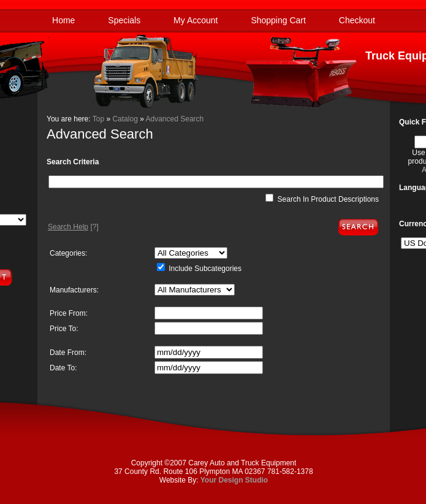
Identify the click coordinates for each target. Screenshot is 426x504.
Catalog (125, 119)
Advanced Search (175, 119)
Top (98, 119)
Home (63, 20)
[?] (73, 227)
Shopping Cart (278, 20)
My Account (196, 20)
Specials (124, 20)
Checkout (357, 20)
